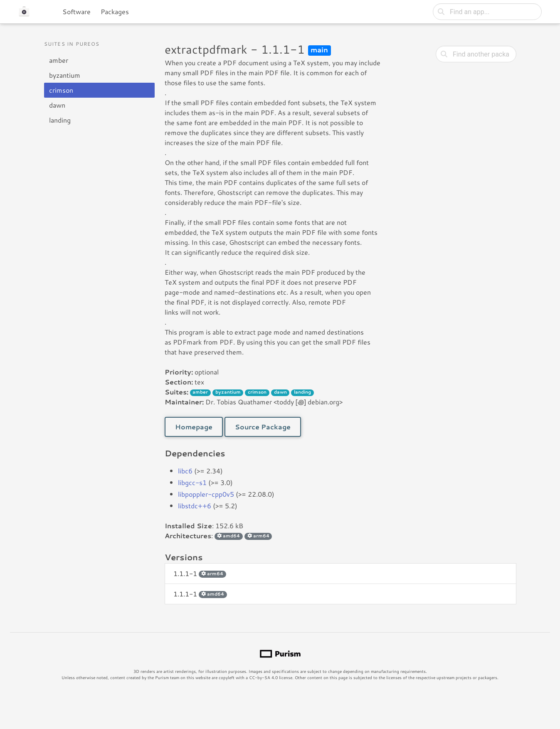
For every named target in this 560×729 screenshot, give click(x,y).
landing (60, 120)
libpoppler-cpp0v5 (206, 494)
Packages (115, 11)
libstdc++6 (195, 506)
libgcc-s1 (192, 482)
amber (59, 60)
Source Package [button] (263, 427)
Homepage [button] (194, 427)
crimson (61, 90)
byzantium (65, 75)
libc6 (185, 471)
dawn (57, 105)
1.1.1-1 (200, 573)
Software (76, 11)
